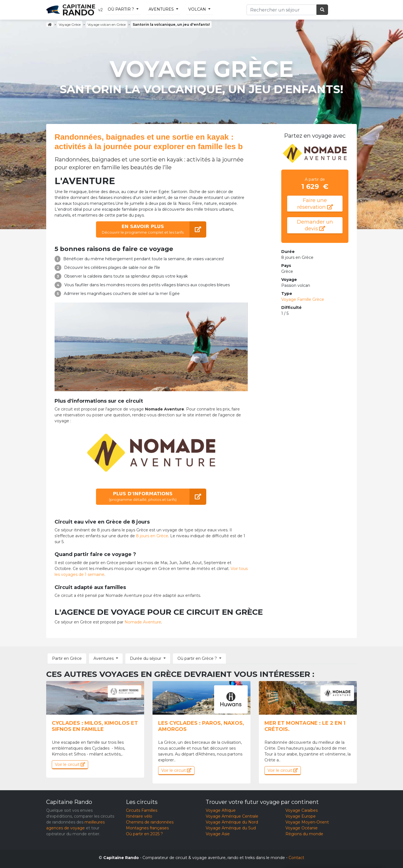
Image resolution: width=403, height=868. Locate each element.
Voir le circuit (70, 764)
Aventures (161, 9)
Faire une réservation (315, 204)
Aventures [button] (104, 658)
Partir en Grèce (67, 658)
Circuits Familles (142, 810)
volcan (197, 9)
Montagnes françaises (147, 828)
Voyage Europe (301, 816)
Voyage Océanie (302, 828)
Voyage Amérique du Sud (231, 828)
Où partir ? (121, 9)
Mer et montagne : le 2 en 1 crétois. (305, 726)
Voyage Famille (303, 299)
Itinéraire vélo (139, 816)
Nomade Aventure (143, 622)
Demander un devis (315, 225)
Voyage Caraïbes (302, 810)
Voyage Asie (218, 834)
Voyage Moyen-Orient (307, 822)
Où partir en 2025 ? (144, 834)
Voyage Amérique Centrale (232, 816)
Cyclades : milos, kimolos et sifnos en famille (95, 726)
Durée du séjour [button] (146, 658)
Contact (296, 858)
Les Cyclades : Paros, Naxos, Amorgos (201, 726)
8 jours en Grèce (152, 536)
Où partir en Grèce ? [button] (197, 658)
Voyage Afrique (221, 810)
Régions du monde (304, 834)
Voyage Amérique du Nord (232, 822)
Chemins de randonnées (150, 822)
